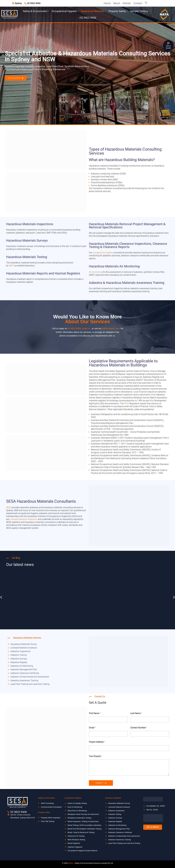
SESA (9, 507)
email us (86, 329)
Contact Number (139, 728)
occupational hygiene (103, 253)
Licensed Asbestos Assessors (23, 519)
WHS (126, 403)
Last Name (136, 713)
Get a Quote (168, 47)
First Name (95, 713)
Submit (99, 783)
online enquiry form (111, 329)
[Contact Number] (150, 734)
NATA (12, 266)
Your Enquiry (96, 756)
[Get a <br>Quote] (168, 43)
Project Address (97, 742)
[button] (146, 3)
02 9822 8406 (74, 329)
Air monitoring (96, 272)
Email (92, 728)
